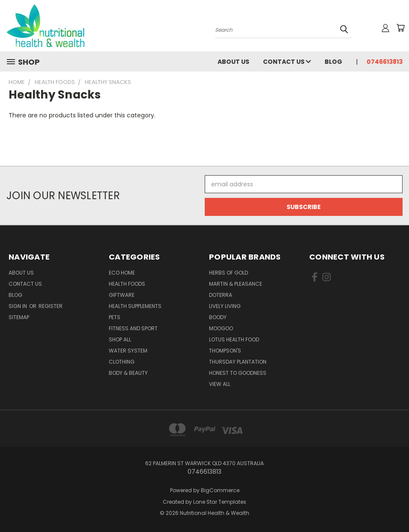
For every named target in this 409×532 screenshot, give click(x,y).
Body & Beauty (128, 373)
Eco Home (122, 273)
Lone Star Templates (220, 502)
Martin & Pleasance (236, 284)
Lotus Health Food (234, 339)
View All (220, 384)
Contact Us (287, 62)
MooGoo (221, 328)
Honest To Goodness (238, 373)
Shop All (120, 339)
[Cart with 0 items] (400, 28)
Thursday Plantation (238, 362)
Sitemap (19, 317)
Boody (218, 317)
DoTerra (221, 295)
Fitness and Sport (133, 328)
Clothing (122, 362)
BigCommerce (220, 490)
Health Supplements (135, 306)
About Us (233, 62)
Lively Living (225, 306)
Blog (333, 62)
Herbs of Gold (228, 273)
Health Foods (127, 284)
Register (51, 306)
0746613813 (385, 62)
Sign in (18, 306)
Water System (128, 351)
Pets (115, 317)
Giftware (122, 295)
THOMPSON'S (225, 351)
